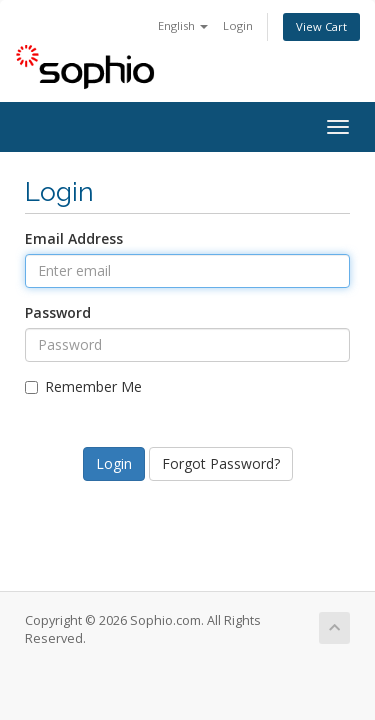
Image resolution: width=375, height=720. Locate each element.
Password (58, 312)
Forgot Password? (221, 463)
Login (238, 25)
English (183, 25)
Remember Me (83, 386)
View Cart (321, 26)
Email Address (74, 238)
